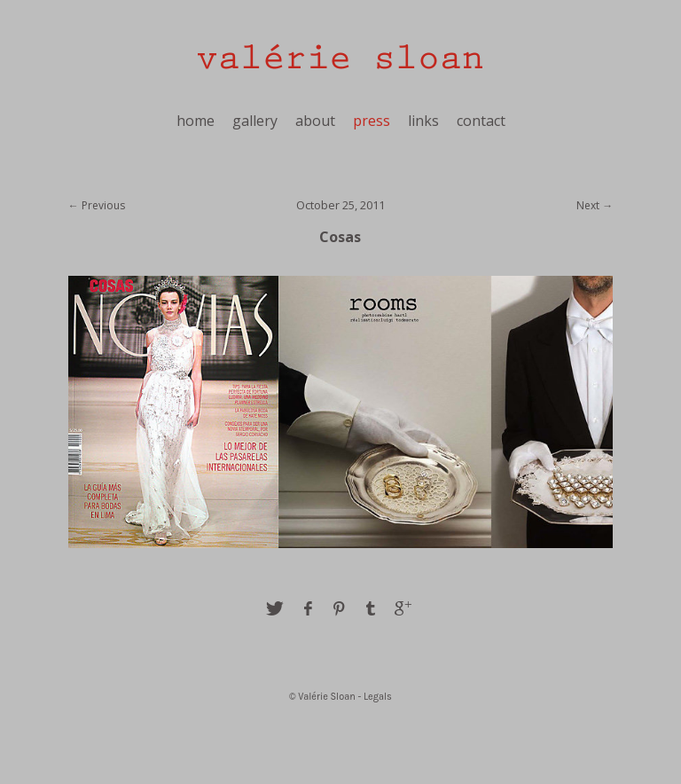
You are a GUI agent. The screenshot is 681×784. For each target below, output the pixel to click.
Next (588, 205)
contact (481, 121)
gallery (255, 121)
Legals (378, 697)
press (372, 121)
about (315, 121)
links (423, 121)
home (196, 121)
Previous (103, 205)
